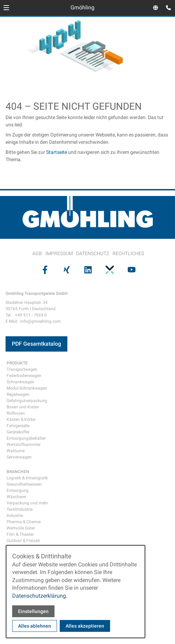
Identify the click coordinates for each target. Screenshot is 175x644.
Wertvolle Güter (21, 528)
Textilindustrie (20, 509)
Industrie (15, 516)
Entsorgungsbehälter (26, 438)
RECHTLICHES (128, 253)
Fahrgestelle (18, 426)
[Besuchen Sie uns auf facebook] (44, 269)
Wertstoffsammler (24, 445)
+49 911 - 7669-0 (31, 315)
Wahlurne (16, 451)
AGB (37, 253)
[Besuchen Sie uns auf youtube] (131, 269)
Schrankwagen (20, 382)
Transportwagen (22, 369)
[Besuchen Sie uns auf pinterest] (109, 269)
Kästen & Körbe (21, 419)
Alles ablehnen (35, 626)
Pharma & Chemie (24, 522)
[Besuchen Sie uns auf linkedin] (87, 269)
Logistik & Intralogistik (27, 478)
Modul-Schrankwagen (27, 388)
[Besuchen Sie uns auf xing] (66, 269)
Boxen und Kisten (23, 407)
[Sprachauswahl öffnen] (156, 8)
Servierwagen (19, 457)
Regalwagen (18, 394)
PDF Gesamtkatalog (36, 344)
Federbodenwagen (24, 376)
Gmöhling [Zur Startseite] (82, 7)
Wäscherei (16, 497)
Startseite (57, 152)
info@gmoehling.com (40, 321)
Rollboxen (16, 413)
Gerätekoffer (18, 432)
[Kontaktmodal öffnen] (167, 8)
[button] (6, 8)
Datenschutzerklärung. (40, 596)
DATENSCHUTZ (93, 253)
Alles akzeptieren (85, 626)
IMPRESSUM (59, 253)
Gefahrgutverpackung (27, 401)
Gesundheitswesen (24, 484)
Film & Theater (20, 534)
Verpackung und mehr (27, 503)
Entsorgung (18, 490)
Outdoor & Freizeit (23, 541)
